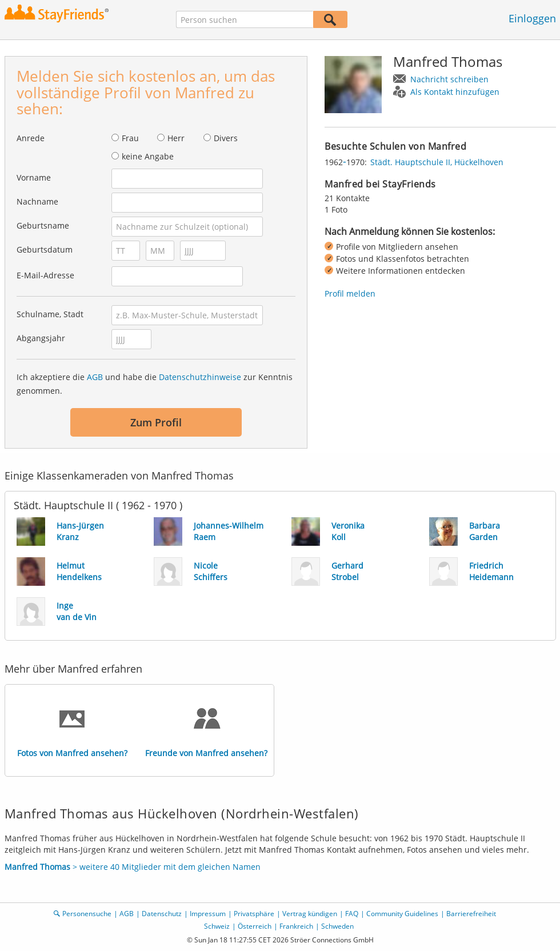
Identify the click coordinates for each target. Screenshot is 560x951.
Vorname (34, 177)
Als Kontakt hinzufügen (455, 92)
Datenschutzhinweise (200, 377)
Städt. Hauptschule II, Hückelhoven (437, 162)
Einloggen (532, 18)
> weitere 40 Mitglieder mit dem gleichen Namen (133, 867)
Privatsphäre (254, 914)
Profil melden (350, 293)
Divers (226, 138)
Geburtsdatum (45, 249)
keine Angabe (148, 156)
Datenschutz (162, 914)
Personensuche (87, 914)
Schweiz (217, 926)
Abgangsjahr (41, 338)
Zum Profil (156, 422)
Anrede (31, 138)
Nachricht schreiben (449, 79)
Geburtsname (43, 225)
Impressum (208, 914)
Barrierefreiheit (471, 914)
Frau (130, 138)
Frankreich (296, 926)
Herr (176, 138)
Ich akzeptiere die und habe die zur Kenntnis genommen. (155, 384)
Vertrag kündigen (310, 914)
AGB (95, 377)
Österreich (255, 926)
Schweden (337, 926)
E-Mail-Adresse (45, 275)
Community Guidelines (402, 914)
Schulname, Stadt (50, 314)
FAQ (352, 914)
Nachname (37, 201)
